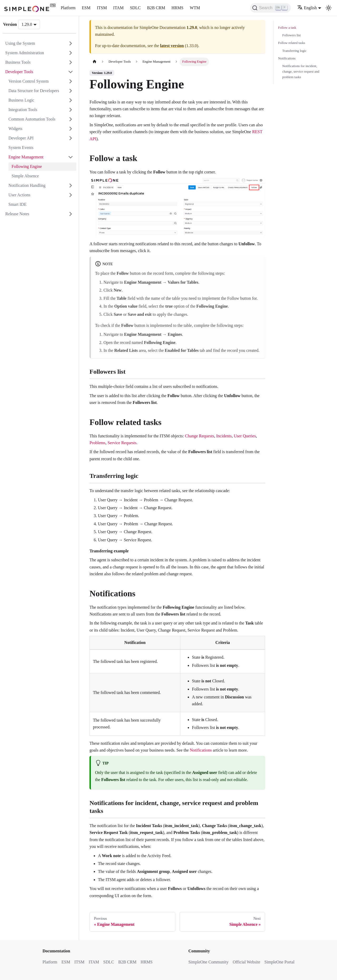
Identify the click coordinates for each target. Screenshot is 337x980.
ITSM (102, 8)
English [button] (307, 8)
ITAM (118, 8)
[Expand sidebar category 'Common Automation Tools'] (71, 119)
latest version (172, 46)
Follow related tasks (292, 43)
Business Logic (21, 100)
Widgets (15, 129)
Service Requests (122, 443)
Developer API (21, 138)
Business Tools (18, 62)
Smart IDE (18, 204)
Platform (68, 8)
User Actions (19, 195)
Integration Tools (23, 110)
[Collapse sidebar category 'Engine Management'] (71, 157)
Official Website (246, 962)
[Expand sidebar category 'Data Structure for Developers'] (71, 91)
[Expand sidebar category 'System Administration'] (71, 53)
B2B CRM (156, 8)
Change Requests (200, 436)
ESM (86, 8)
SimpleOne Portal (279, 962)
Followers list (291, 35)
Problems (97, 443)
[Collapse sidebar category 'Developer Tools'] (71, 72)
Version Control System (29, 81)
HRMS (177, 8)
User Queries (245, 436)
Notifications (201, 750)
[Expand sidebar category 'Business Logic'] (71, 100)
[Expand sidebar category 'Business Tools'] (71, 62)
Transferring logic (294, 51)
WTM (195, 8)
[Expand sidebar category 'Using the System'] (71, 43)
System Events (21, 147)
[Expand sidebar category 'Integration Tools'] (71, 110)
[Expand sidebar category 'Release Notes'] (71, 214)
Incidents (224, 436)
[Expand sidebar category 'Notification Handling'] (71, 186)
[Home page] (95, 62)
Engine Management (26, 157)
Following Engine (27, 166)
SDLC (135, 8)
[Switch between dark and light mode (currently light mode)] (329, 8)
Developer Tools (19, 72)
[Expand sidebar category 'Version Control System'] (71, 81)
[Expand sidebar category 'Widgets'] (71, 129)
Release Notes (17, 214)
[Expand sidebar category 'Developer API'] (71, 138)
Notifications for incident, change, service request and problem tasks (301, 72)
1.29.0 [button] (27, 24)
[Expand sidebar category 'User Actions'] (71, 195)
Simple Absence (25, 176)
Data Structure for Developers (34, 91)
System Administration (25, 53)
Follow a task (287, 28)
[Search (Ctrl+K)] (271, 8)
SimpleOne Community (208, 962)
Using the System (20, 43)
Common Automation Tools (32, 119)
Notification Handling (27, 185)
